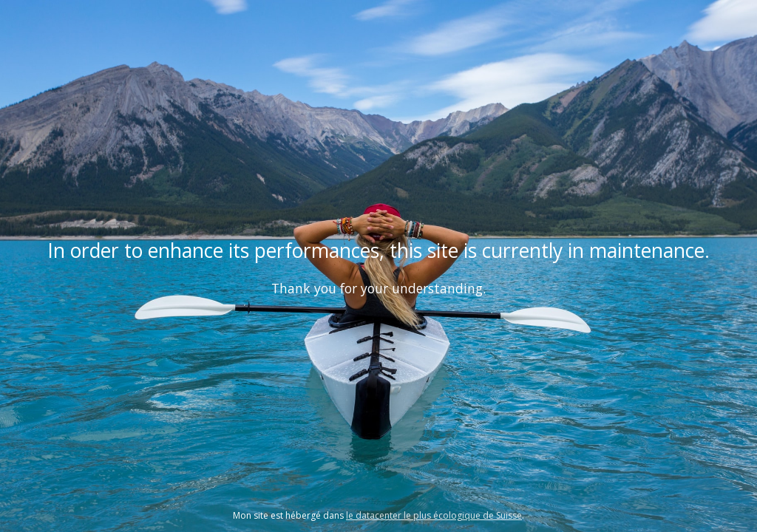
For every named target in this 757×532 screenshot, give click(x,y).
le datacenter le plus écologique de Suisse (434, 515)
